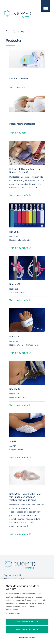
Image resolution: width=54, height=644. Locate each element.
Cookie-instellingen (27, 637)
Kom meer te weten (14, 614)
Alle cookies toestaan (27, 622)
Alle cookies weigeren (27, 629)
